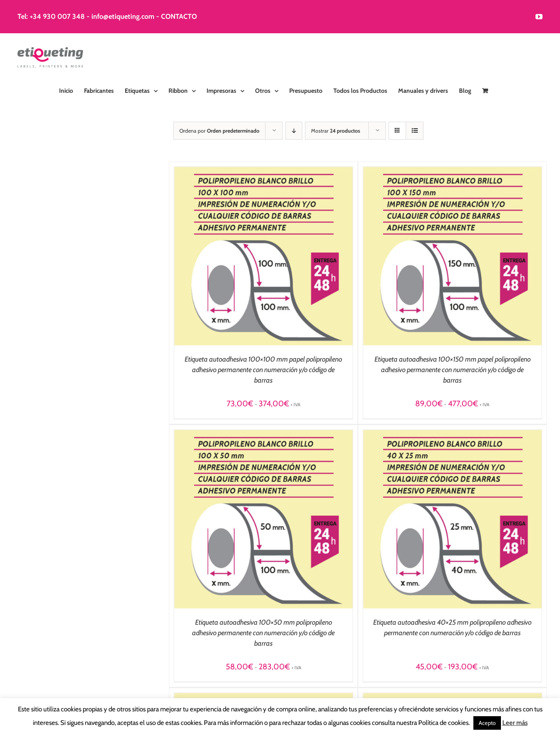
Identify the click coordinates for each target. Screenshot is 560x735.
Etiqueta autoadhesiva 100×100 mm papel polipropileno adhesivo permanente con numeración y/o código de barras (263, 370)
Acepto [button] (487, 723)
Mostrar (336, 131)
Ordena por (219, 131)
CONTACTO (179, 16)
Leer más (515, 723)
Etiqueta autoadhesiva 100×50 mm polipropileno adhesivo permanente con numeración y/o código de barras (263, 633)
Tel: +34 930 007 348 (51, 16)
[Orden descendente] (294, 131)
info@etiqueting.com (123, 16)
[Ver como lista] (415, 131)
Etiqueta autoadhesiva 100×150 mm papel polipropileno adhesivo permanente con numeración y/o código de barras (453, 370)
